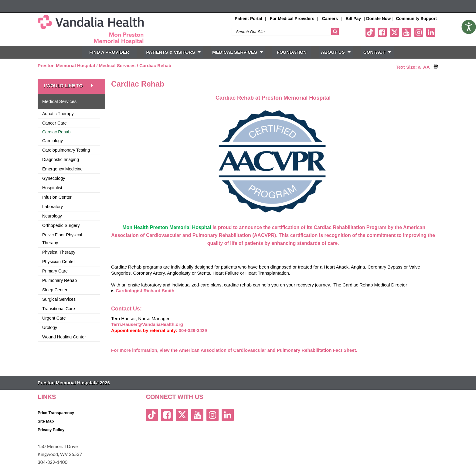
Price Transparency (56, 413)
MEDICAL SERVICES (238, 52)
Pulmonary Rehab (59, 280)
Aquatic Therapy (58, 114)
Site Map (46, 421)
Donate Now (378, 19)
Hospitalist (52, 188)
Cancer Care (54, 123)
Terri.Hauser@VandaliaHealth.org (147, 324)
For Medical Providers (292, 19)
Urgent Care (54, 318)
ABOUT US (336, 52)
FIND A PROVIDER (109, 52)
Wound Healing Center (64, 337)
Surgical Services (59, 299)
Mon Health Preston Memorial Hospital (167, 227)
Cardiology (53, 141)
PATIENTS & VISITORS (174, 52)
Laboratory (53, 207)
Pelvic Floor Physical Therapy (62, 239)
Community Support (416, 19)
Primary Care (55, 271)
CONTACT (377, 52)
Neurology (52, 216)
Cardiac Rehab (155, 65)
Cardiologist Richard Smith (145, 291)
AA (427, 67)
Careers (330, 19)
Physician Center (59, 262)
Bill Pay (354, 19)
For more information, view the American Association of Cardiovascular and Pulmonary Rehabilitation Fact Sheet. (234, 350)
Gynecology (54, 178)
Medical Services (117, 65)
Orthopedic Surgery (61, 225)
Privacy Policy (51, 430)
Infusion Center (57, 197)
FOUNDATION (292, 52)
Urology (50, 327)
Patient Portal (248, 19)
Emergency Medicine (62, 169)
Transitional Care (59, 309)
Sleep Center (55, 290)
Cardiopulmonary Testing (66, 150)
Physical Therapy (59, 252)
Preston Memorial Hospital (66, 65)
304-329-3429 (193, 330)
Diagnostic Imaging (61, 159)
